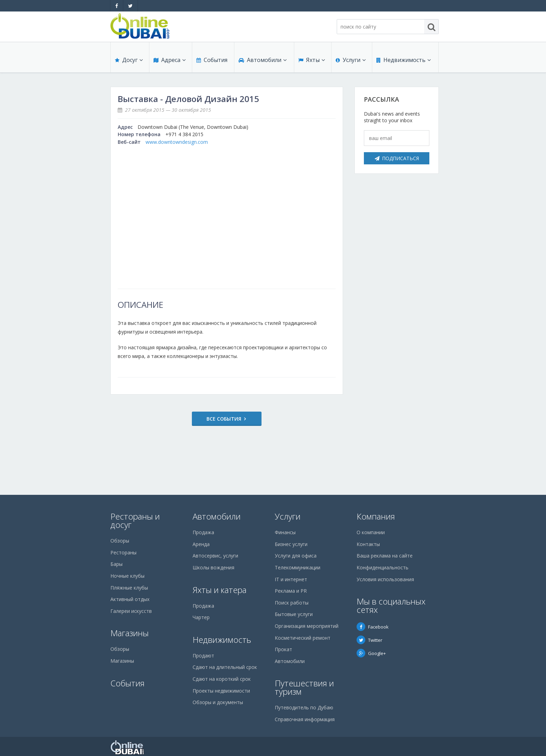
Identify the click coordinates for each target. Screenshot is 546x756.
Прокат (283, 649)
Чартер (201, 617)
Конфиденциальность (383, 567)
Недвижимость (404, 60)
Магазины (130, 633)
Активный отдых (130, 599)
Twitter (369, 640)
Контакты (368, 544)
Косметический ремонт (303, 638)
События (212, 60)
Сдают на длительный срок (225, 667)
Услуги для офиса (296, 556)
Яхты (312, 60)
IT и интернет (291, 579)
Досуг (129, 60)
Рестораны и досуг (135, 520)
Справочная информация (305, 719)
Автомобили (263, 60)
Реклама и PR (291, 591)
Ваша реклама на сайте (385, 556)
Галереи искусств (131, 611)
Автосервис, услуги (215, 556)
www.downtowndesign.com (177, 142)
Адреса (170, 60)
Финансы (285, 532)
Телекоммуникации (298, 567)
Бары (116, 564)
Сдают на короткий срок (222, 679)
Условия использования (385, 579)
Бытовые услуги (294, 614)
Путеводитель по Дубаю (304, 707)
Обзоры (120, 541)
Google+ (371, 653)
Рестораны (123, 552)
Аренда (201, 544)
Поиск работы (292, 603)
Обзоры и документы (218, 702)
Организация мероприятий (307, 626)
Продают (203, 656)
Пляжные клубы (129, 588)
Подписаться (397, 158)
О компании (371, 532)
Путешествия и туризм (304, 687)
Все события (224, 419)
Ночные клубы (127, 576)
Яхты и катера (220, 590)
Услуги (351, 60)
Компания (376, 516)
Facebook (373, 627)
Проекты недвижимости (221, 691)
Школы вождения (213, 567)
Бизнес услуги (291, 544)
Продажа (203, 532)
